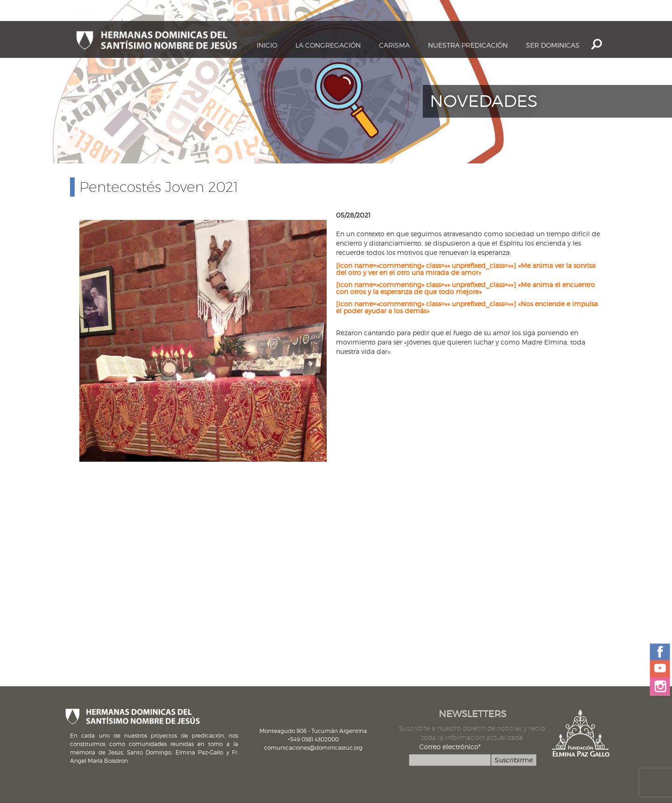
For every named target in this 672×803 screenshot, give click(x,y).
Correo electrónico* (450, 747)
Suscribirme (514, 760)
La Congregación (328, 45)
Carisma (394, 45)
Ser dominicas (553, 45)
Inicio (267, 45)
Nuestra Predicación (468, 45)
